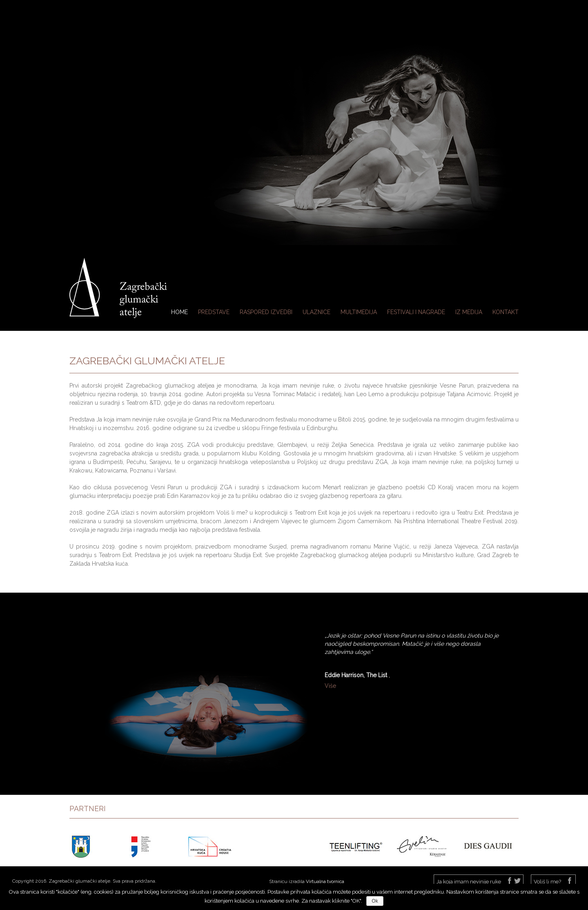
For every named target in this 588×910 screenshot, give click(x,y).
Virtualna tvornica (325, 881)
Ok (375, 901)
